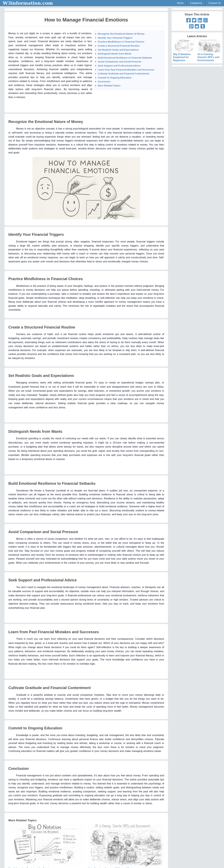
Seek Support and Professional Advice (119, 66)
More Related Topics (109, 86)
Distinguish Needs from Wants (115, 54)
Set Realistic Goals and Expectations (118, 50)
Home (180, 3)
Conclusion (104, 81)
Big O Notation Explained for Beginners (185, 53)
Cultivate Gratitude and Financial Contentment (123, 74)
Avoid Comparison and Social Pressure (119, 62)
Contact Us (215, 3)
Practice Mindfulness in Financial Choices (121, 42)
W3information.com (28, 3)
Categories (196, 3)
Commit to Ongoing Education (115, 78)
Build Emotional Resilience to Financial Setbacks (125, 58)
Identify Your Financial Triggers (115, 38)
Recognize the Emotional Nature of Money (121, 34)
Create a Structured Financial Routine (119, 46)
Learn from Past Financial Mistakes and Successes (126, 70)
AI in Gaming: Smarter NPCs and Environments (209, 53)
